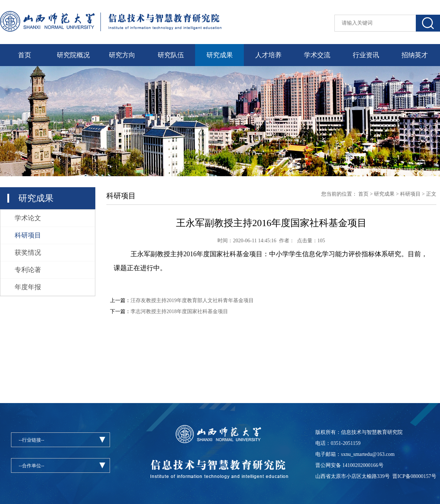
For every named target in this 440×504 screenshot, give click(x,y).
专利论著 (28, 270)
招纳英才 (415, 55)
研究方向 (122, 55)
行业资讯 (366, 55)
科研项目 (28, 235)
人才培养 (268, 55)
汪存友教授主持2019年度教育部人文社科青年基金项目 (192, 300)
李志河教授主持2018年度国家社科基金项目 (179, 311)
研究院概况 (73, 55)
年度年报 (28, 287)
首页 (25, 55)
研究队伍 (171, 55)
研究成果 (220, 55)
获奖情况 (28, 253)
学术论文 (28, 218)
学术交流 (317, 55)
